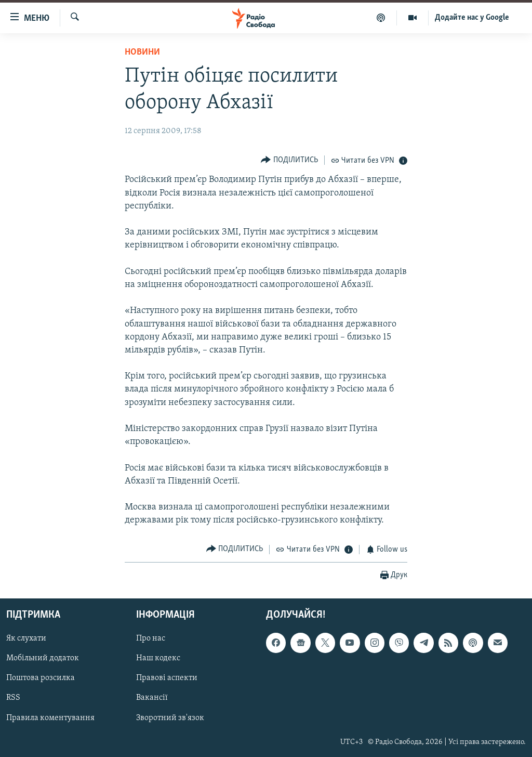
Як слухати (26, 639)
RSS (13, 698)
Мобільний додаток (43, 659)
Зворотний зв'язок (170, 718)
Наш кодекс (158, 659)
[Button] (289, 160)
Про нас (151, 639)
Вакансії (152, 698)
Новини (142, 52)
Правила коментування (50, 718)
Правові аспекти (167, 678)
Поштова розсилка (41, 678)
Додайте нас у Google (472, 18)
